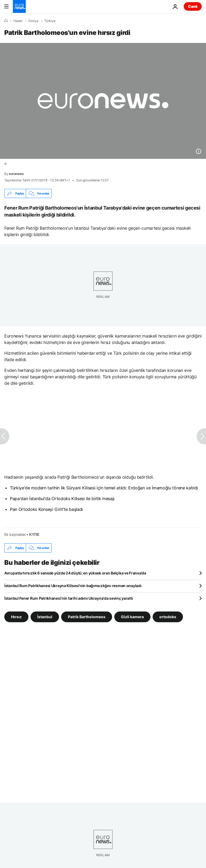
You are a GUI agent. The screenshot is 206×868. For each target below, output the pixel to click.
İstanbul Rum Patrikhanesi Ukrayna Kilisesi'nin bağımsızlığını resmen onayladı (73, 586)
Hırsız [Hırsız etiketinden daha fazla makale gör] (16, 617)
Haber (18, 21)
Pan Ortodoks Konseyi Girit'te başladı (46, 509)
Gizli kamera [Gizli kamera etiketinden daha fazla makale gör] (132, 617)
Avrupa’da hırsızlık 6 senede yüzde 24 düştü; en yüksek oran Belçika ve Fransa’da (75, 573)
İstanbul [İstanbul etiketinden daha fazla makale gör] (45, 617)
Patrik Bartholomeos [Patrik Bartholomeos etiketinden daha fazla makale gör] (87, 617)
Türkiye (50, 21)
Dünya (33, 21)
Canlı (193, 6)
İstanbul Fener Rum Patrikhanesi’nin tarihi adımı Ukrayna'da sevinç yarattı (69, 598)
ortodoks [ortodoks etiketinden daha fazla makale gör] (168, 617)
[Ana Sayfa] (6, 21)
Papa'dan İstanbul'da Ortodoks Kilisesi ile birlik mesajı (62, 499)
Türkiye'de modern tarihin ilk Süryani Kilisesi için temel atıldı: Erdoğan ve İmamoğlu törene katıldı (104, 488)
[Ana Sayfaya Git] (19, 6)
